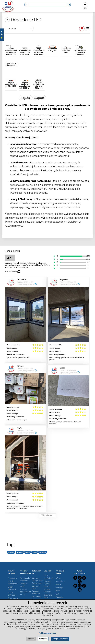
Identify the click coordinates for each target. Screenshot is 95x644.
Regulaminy (12, 578)
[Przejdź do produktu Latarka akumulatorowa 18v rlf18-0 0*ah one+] (80, 44)
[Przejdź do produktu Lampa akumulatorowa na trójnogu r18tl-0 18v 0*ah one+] (11, 44)
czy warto (43, 552)
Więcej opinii (47, 515)
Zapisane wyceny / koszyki (47, 584)
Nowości (59, 584)
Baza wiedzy (60, 581)
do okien (11, 552)
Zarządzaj (43, 639)
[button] (26, 5)
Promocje (59, 588)
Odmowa (31, 639)
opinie (28, 552)
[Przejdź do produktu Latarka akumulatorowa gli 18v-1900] (11, 78)
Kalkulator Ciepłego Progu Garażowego (38, 581)
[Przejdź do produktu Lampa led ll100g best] (52, 44)
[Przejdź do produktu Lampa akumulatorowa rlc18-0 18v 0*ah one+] (25, 44)
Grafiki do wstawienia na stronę (25, 592)
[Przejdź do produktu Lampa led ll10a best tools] (66, 44)
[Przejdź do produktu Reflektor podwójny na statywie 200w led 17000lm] (39, 78)
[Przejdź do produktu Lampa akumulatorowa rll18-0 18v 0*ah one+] (39, 44)
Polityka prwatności (47, 633)
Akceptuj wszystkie (60, 639)
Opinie (58, 591)
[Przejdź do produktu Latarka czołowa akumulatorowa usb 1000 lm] (25, 78)
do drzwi (20, 552)
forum (35, 552)
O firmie (58, 578)
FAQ (57, 594)
